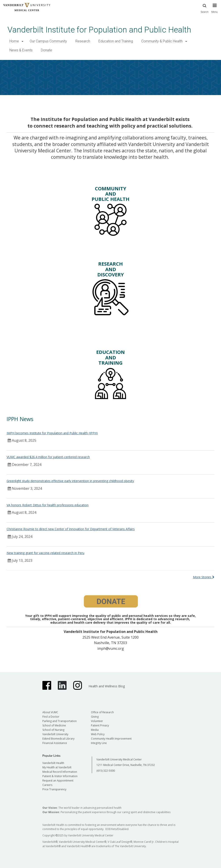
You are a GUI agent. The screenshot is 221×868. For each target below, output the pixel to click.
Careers (47, 785)
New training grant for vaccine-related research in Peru (45, 553)
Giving (95, 717)
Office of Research (102, 712)
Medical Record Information (60, 772)
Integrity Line (99, 743)
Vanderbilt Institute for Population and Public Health (99, 30)
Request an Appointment (58, 781)
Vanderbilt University (55, 734)
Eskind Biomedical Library (58, 739)
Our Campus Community (48, 41)
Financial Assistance (55, 743)
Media (95, 730)
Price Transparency (54, 789)
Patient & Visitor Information (60, 776)
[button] (23, 41)
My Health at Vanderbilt (57, 767)
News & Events (21, 50)
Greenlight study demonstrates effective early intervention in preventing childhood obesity (70, 481)
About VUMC (50, 712)
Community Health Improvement (111, 739)
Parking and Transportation (60, 721)
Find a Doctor (51, 717)
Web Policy (98, 734)
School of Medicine (54, 725)
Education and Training (116, 41)
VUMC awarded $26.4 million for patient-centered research (48, 457)
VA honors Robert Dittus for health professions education (48, 505)
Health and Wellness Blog (107, 686)
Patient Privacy (100, 725)
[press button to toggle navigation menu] (215, 10)
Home (14, 41)
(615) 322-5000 (106, 771)
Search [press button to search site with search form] (205, 8)
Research (83, 41)
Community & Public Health (162, 41)
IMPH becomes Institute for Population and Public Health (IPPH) (52, 433)
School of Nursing (53, 730)
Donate (46, 50)
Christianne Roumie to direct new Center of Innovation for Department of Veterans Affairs (71, 529)
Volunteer (97, 721)
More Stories (204, 577)
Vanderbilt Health (53, 763)
